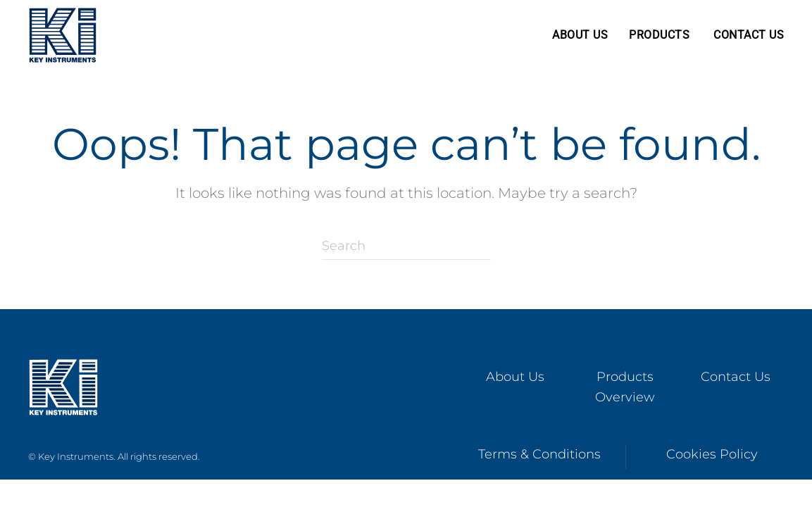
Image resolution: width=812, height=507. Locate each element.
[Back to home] (63, 35)
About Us (580, 35)
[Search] (406, 246)
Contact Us (749, 35)
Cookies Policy (712, 454)
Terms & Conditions (539, 454)
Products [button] (659, 35)
